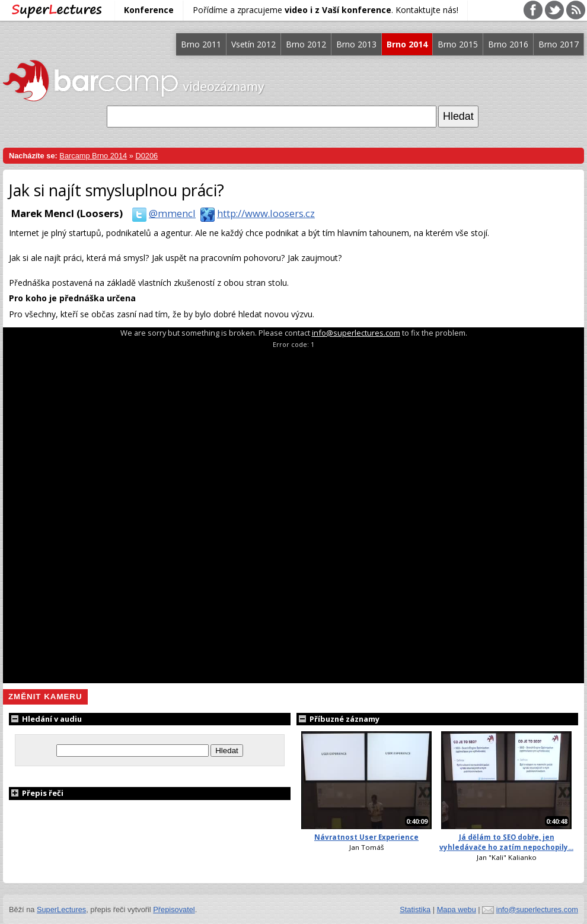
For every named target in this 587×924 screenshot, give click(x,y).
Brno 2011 (201, 44)
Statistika (415, 909)
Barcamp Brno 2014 (93, 156)
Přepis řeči (36, 793)
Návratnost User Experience (366, 837)
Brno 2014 (407, 44)
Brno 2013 (356, 44)
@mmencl (162, 213)
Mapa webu (457, 909)
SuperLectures (61, 909)
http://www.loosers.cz (255, 213)
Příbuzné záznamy (338, 719)
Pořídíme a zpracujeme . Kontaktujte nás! (326, 10)
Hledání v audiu (45, 719)
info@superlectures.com (356, 333)
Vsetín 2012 (253, 44)
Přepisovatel (174, 909)
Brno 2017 (559, 44)
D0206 (146, 156)
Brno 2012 (306, 44)
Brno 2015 (458, 44)
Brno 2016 (508, 44)
